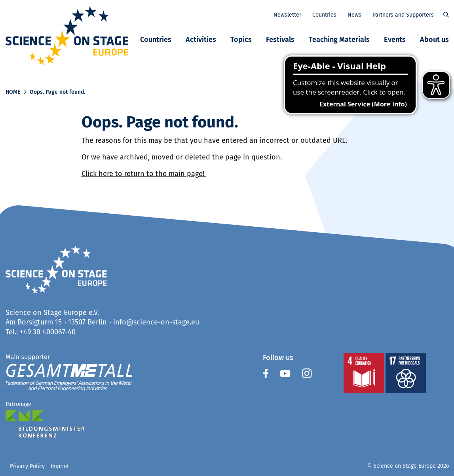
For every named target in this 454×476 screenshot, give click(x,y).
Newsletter (287, 15)
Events (395, 40)
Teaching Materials (339, 40)
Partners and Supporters (403, 15)
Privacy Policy (27, 466)
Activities (201, 40)
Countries (156, 40)
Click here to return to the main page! (144, 174)
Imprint (60, 466)
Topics (241, 40)
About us (434, 40)
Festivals (280, 40)
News (354, 15)
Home (13, 92)
